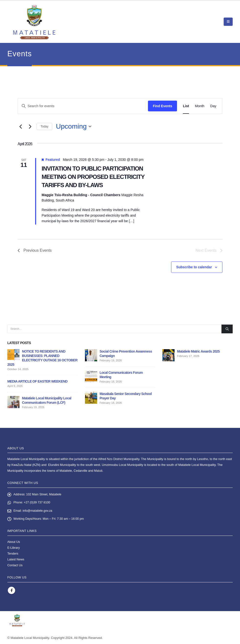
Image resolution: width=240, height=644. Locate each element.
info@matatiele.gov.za (38, 511)
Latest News (16, 560)
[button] (228, 22)
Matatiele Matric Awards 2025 (198, 351)
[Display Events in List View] (186, 106)
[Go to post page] (13, 355)
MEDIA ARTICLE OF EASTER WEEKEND (37, 381)
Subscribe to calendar (194, 267)
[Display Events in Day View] (213, 106)
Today (44, 126)
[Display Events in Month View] (200, 106)
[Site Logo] (34, 22)
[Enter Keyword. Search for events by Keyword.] (83, 106)
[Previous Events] (21, 126)
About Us (14, 542)
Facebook (11, 591)
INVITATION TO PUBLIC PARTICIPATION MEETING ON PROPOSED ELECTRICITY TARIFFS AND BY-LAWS (93, 177)
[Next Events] (30, 126)
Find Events (162, 106)
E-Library (14, 548)
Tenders (13, 554)
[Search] (227, 329)
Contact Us (15, 566)
